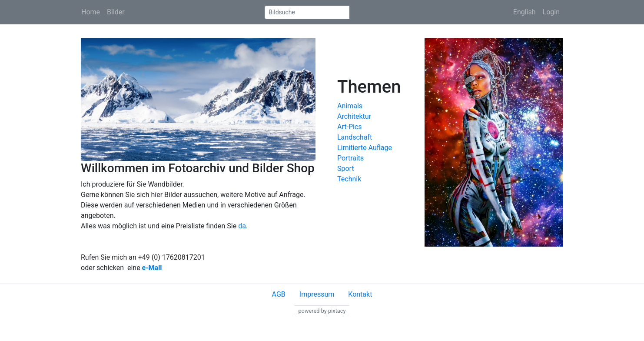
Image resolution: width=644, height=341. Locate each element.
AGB (279, 294)
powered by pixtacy (322, 311)
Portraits (350, 158)
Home (91, 12)
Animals (350, 106)
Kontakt (360, 294)
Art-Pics (350, 127)
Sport (346, 169)
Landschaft (355, 137)
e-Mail (152, 268)
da (242, 226)
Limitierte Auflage (365, 148)
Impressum (317, 294)
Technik (349, 179)
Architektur (354, 116)
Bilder (116, 12)
